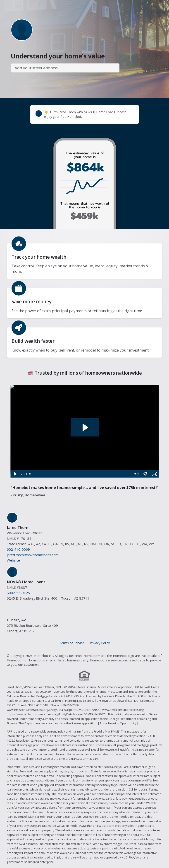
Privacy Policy (100, 643)
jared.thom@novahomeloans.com (33, 555)
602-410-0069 (18, 549)
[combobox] (65, 68)
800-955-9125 (18, 593)
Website (13, 560)
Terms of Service (72, 643)
